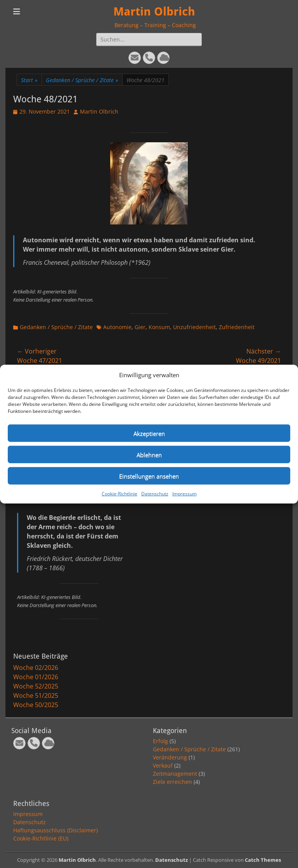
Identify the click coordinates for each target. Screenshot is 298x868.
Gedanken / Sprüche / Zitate (82, 80)
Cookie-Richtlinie (120, 494)
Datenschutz (155, 494)
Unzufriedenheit (194, 327)
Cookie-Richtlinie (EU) (41, 838)
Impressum (185, 494)
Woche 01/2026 (36, 677)
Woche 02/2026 (36, 668)
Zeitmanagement (175, 774)
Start (29, 80)
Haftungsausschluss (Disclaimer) (55, 830)
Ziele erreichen (172, 782)
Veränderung (170, 757)
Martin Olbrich (154, 11)
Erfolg (160, 741)
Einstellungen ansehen (149, 476)
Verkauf (163, 765)
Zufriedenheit (237, 327)
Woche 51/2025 (36, 695)
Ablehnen (149, 454)
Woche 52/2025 (36, 686)
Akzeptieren (149, 433)
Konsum (159, 327)
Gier (140, 327)
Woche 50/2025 (36, 705)
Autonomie (117, 327)
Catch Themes (263, 860)
